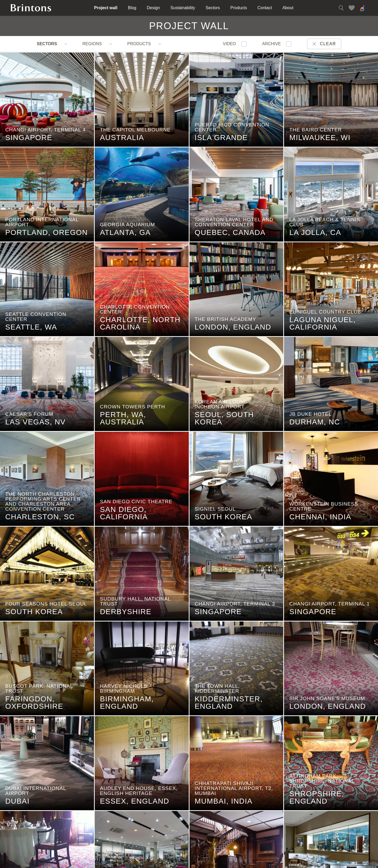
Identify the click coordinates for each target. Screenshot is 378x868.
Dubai (15, 804)
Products (239, 8)
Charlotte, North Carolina (138, 326)
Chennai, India (318, 519)
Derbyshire (123, 614)
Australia (119, 140)
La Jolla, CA (313, 235)
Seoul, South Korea (222, 421)
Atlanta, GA (123, 235)
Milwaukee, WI (317, 140)
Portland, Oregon (44, 235)
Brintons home (31, 8)
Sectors (213, 8)
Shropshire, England (314, 800)
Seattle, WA (28, 330)
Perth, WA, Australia (120, 421)
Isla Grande (219, 140)
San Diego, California (121, 516)
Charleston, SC (37, 519)
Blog (132, 8)
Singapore (26, 140)
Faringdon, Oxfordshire (32, 705)
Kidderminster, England (226, 705)
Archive (272, 44)
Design (153, 8)
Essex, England (132, 804)
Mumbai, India (221, 804)
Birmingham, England (124, 705)
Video (229, 44)
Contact (265, 8)
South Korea (221, 519)
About (288, 8)
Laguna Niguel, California (320, 326)
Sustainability (183, 8)
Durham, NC (312, 424)
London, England (230, 330)
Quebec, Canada (228, 235)
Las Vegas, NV (33, 424)
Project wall (106, 8)
